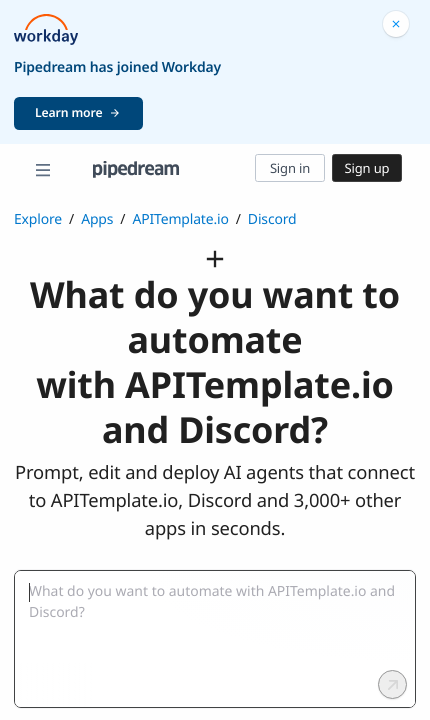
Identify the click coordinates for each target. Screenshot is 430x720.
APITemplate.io (180, 219)
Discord (272, 219)
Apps (97, 219)
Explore (38, 219)
